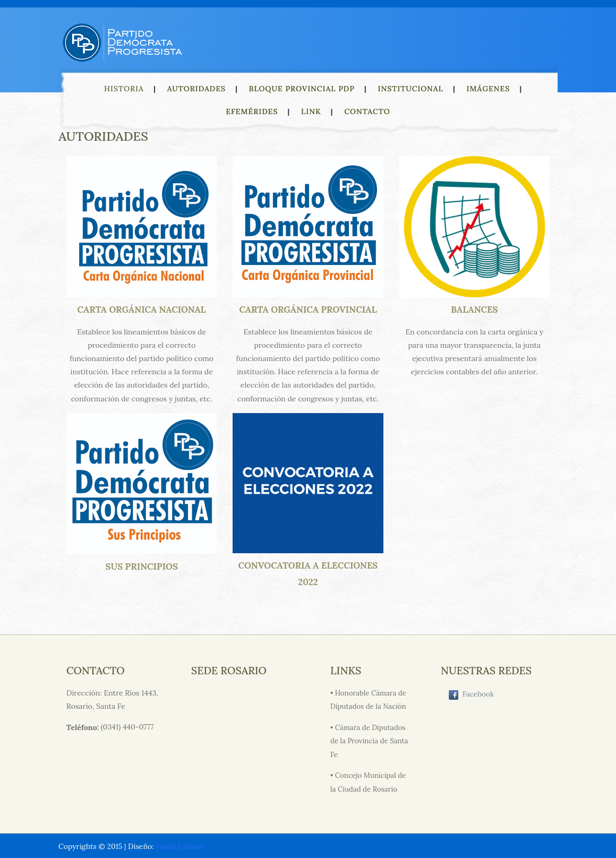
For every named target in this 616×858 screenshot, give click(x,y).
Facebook (472, 696)
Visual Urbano (180, 845)
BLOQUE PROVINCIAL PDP (302, 89)
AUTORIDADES (196, 89)
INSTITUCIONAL (411, 89)
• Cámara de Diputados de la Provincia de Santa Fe (370, 740)
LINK (311, 111)
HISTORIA (124, 89)
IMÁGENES (489, 89)
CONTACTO (367, 111)
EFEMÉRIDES (252, 111)
